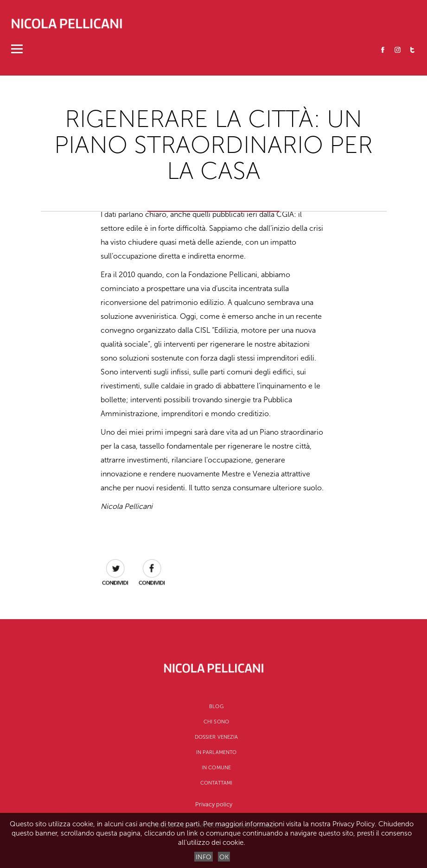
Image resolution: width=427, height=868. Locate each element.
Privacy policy (214, 804)
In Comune (216, 768)
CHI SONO (216, 722)
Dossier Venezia (217, 737)
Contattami (217, 783)
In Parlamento (216, 752)
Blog (216, 706)
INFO (204, 857)
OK (224, 857)
